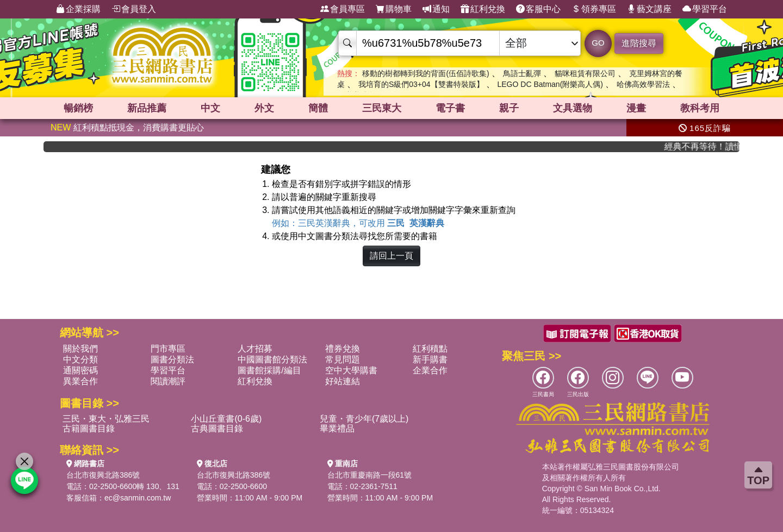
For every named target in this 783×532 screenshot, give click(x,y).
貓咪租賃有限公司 (585, 73)
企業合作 (430, 370)
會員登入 (134, 9)
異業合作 (80, 381)
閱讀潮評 (168, 381)
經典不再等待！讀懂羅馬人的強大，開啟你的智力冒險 (707, 146)
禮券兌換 (343, 349)
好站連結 (343, 381)
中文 (210, 108)
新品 (147, 108)
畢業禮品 (337, 428)
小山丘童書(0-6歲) (226, 419)
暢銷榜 (78, 108)
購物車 (394, 9)
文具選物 (573, 108)
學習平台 (705, 9)
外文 (264, 108)
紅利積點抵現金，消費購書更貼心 (127, 127)
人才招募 (255, 349)
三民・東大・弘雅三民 (106, 419)
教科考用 (700, 108)
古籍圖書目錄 (89, 428)
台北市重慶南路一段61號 (370, 475)
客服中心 (538, 9)
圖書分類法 (172, 359)
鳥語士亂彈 (522, 73)
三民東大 (382, 108)
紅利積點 (430, 349)
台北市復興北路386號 (103, 475)
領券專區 (594, 9)
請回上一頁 (391, 256)
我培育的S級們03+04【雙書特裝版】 (421, 84)
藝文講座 (649, 9)
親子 (509, 108)
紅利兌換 (483, 9)
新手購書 (430, 359)
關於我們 (80, 349)
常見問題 (343, 359)
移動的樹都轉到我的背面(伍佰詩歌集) (425, 73)
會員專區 (343, 9)
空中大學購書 (351, 370)
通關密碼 (80, 370)
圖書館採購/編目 (269, 370)
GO (598, 43)
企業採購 (78, 9)
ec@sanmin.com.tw (138, 498)
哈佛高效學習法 (643, 84)
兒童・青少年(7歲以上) (364, 419)
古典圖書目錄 (217, 428)
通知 (436, 9)
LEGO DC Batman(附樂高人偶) (550, 84)
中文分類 (80, 359)
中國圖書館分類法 (272, 359)
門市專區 (168, 349)
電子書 (450, 108)
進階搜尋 (639, 43)
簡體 (318, 108)
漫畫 (636, 108)
